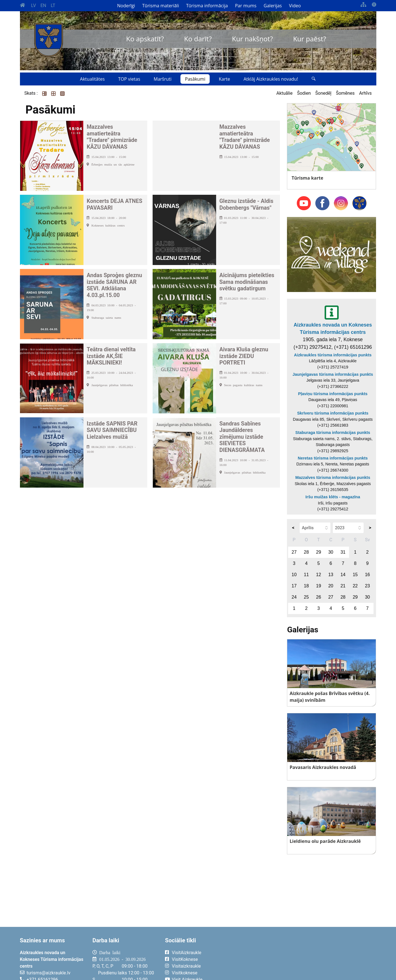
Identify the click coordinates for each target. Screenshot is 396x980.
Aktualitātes (92, 79)
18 (306, 586)
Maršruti (163, 79)
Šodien (304, 93)
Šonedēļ (323, 93)
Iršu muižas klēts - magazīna (333, 497)
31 (343, 552)
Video (295, 6)
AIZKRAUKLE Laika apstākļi (307, 957)
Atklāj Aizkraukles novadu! (271, 79)
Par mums (246, 6)
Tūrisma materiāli (161, 6)
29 (318, 552)
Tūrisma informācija (207, 6)
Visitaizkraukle (186, 966)
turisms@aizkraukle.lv (49, 973)
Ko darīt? (198, 39)
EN (43, 5)
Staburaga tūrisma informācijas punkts (333, 433)
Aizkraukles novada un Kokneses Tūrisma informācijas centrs (333, 329)
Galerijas (273, 6)
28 (306, 552)
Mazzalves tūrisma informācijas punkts (333, 477)
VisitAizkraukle (186, 953)
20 (331, 586)
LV (34, 5)
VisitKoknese (185, 959)
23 (367, 586)
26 (318, 597)
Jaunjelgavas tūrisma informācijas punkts (333, 374)
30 (331, 552)
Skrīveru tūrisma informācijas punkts (333, 413)
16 (367, 575)
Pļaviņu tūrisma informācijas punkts (333, 394)
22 (355, 586)
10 (294, 575)
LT (53, 5)
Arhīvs (366, 93)
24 (294, 597)
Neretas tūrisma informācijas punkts (333, 458)
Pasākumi (195, 79)
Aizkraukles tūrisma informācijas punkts (333, 355)
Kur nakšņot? (252, 39)
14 (343, 575)
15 (355, 575)
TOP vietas (129, 79)
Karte (224, 79)
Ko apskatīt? (145, 39)
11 (306, 575)
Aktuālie (284, 93)
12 (318, 575)
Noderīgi (126, 6)
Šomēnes (345, 93)
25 (306, 597)
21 (343, 586)
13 (331, 575)
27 (294, 552)
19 (318, 586)
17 (294, 586)
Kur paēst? (310, 39)
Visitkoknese (185, 973)
